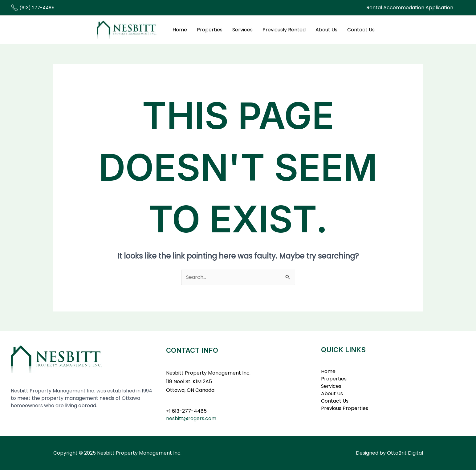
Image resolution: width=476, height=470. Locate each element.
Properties (210, 30)
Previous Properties (345, 408)
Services (242, 30)
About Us (326, 30)
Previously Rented (284, 30)
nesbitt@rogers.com (191, 418)
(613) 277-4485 (33, 8)
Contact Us (361, 30)
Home (180, 30)
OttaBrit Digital (405, 453)
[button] (410, 8)
